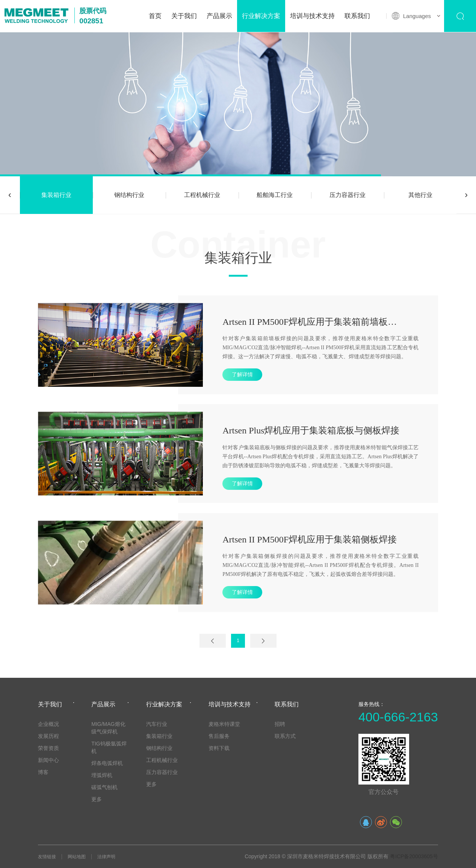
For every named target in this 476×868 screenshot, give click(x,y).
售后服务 (219, 736)
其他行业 (420, 195)
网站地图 (77, 857)
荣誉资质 (48, 748)
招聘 (280, 724)
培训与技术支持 (312, 16)
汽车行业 (157, 724)
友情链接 (47, 857)
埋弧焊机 (102, 775)
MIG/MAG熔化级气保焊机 (108, 728)
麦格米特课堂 (224, 724)
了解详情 (242, 374)
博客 (43, 772)
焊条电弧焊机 (107, 763)
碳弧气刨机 (104, 787)
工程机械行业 (202, 195)
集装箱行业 (56, 195)
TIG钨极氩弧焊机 (109, 747)
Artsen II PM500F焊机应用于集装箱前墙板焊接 (314, 322)
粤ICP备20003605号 (414, 856)
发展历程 (48, 736)
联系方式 (285, 736)
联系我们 (357, 16)
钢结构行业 (129, 195)
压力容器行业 (348, 195)
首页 (155, 16)
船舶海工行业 (275, 195)
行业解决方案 (261, 16)
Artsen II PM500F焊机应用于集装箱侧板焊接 (310, 539)
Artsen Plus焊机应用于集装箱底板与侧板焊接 (311, 430)
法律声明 (106, 857)
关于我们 (184, 16)
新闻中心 (48, 760)
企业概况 (48, 724)
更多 (97, 799)
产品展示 (219, 16)
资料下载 (219, 748)
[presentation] (10, 195)
